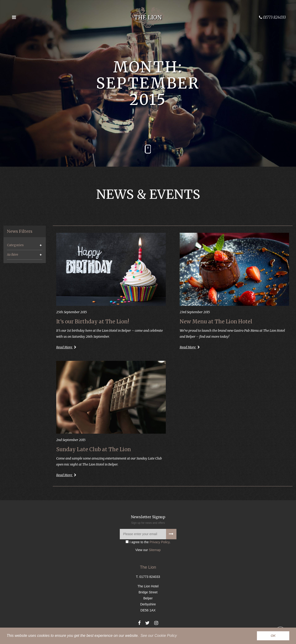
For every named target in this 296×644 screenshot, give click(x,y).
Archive (13, 255)
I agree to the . (148, 542)
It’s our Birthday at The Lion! (93, 322)
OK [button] (273, 636)
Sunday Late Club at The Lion (94, 449)
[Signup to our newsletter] (171, 534)
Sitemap (155, 550)
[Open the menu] (14, 17)
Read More (66, 347)
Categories (15, 245)
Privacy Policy (160, 542)
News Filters (20, 231)
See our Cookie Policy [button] (159, 636)
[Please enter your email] (148, 534)
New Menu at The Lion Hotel (216, 322)
